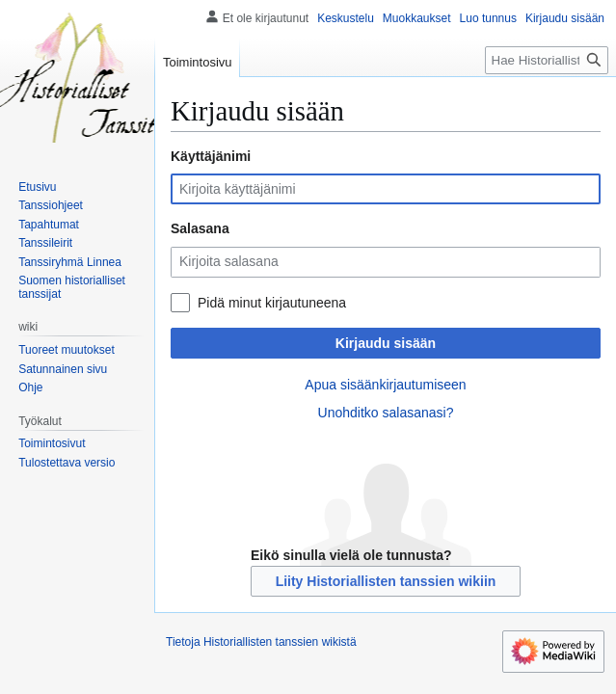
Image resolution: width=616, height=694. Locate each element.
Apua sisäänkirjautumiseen (385, 385)
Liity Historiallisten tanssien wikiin (386, 581)
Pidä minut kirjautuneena (272, 303)
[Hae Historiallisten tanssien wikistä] (547, 60)
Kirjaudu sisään (386, 343)
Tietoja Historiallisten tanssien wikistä (261, 642)
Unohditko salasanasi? (386, 413)
